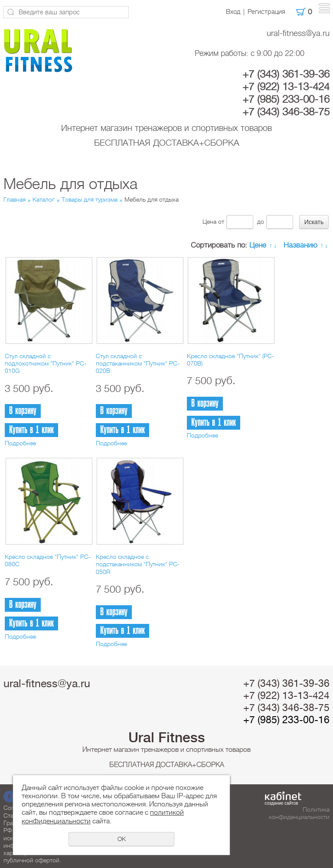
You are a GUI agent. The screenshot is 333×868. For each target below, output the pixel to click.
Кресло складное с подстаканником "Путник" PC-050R (138, 564)
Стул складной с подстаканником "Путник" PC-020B (138, 364)
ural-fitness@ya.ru (298, 33)
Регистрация (266, 12)
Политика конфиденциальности (299, 813)
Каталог (44, 199)
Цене (258, 245)
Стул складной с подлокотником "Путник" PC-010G (46, 364)
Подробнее (20, 443)
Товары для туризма (90, 199)
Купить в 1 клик (31, 430)
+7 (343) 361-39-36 (286, 74)
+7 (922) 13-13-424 (286, 87)
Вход (233, 12)
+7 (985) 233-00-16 (286, 99)
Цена (209, 222)
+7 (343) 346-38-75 (286, 112)
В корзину (23, 411)
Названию (300, 245)
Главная (15, 199)
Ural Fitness (167, 737)
